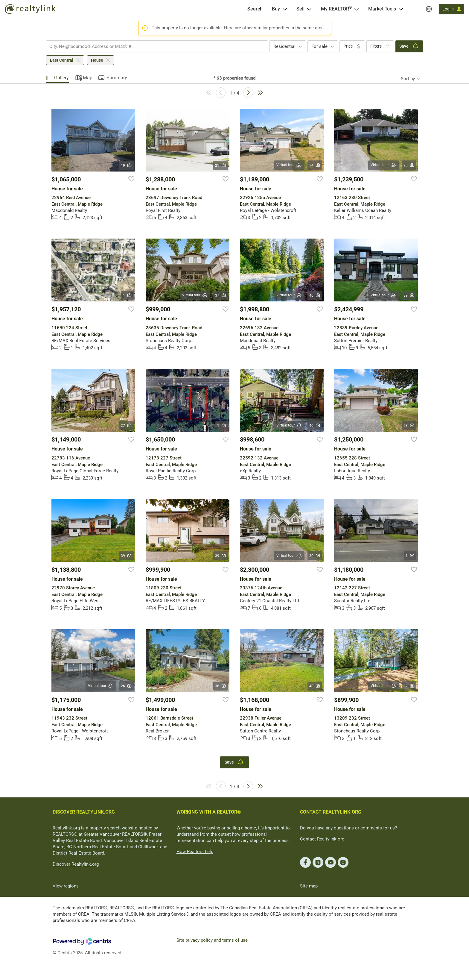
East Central (62, 60)
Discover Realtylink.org (76, 864)
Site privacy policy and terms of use (212, 940)
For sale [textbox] (319, 46)
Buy (276, 9)
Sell (300, 9)
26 (126, 686)
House (97, 60)
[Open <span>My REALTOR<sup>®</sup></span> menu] (357, 9)
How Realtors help (195, 852)
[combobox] (157, 46)
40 (315, 295)
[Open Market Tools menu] (401, 9)
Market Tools (382, 9)
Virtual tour (289, 165)
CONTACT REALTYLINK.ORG (331, 812)
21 (221, 166)
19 (126, 166)
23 (409, 165)
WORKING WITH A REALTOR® (209, 812)
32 (409, 686)
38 (221, 686)
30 (315, 556)
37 (221, 295)
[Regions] (429, 9)
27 (126, 426)
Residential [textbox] (284, 46)
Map (88, 78)
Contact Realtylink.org (322, 839)
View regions (66, 886)
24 (315, 165)
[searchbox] (153, 46)
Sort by (408, 79)
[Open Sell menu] (309, 9)
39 (409, 295)
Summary (117, 78)
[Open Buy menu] (285, 9)
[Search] (255, 9)
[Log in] (452, 9)
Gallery (61, 78)
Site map (309, 886)
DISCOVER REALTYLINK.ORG (84, 812)
